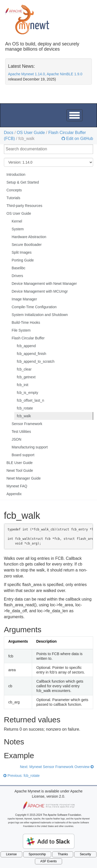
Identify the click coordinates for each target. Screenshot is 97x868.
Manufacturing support (30, 447)
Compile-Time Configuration (34, 307)
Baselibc (18, 268)
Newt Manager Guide (24, 478)
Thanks (63, 854)
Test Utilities (21, 432)
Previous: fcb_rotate (21, 776)
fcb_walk (24, 416)
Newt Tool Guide (20, 470)
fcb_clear (24, 369)
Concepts (14, 190)
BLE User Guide (20, 463)
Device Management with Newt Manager (44, 284)
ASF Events (48, 861)
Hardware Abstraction (29, 237)
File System (21, 330)
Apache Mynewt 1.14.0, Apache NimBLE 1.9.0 (45, 74)
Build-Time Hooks (26, 322)
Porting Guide (23, 260)
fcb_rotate (25, 408)
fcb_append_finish (32, 354)
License (11, 854)
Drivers (17, 276)
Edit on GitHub (79, 139)
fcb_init (23, 385)
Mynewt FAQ (17, 486)
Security (85, 854)
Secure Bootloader (27, 245)
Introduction (16, 174)
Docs (9, 133)
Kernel (17, 221)
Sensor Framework (27, 424)
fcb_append (26, 346)
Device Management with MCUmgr (40, 291)
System (18, 229)
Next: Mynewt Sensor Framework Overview (57, 767)
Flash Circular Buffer (28, 338)
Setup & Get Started (23, 182)
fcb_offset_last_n (31, 400)
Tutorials (13, 198)
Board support (23, 455)
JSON (16, 439)
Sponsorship (37, 854)
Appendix (14, 494)
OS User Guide (31, 133)
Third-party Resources (24, 206)
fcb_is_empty (27, 393)
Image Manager (24, 299)
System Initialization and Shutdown (40, 315)
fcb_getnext (26, 377)
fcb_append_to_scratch (36, 361)
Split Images (22, 252)
